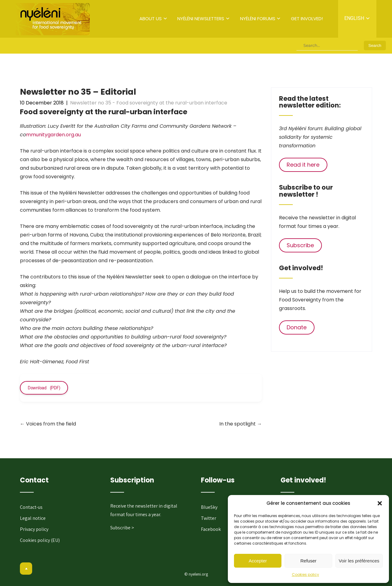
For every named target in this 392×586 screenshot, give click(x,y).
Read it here (303, 165)
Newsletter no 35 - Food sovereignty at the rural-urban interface (149, 103)
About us (151, 19)
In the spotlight (241, 424)
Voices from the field (48, 424)
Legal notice (33, 518)
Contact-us (31, 507)
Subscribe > (122, 528)
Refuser (309, 561)
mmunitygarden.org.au (53, 135)
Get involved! (307, 19)
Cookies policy (305, 575)
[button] (380, 503)
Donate (297, 327)
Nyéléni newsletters (201, 19)
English (354, 18)
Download (37, 388)
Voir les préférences (359, 561)
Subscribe (300, 245)
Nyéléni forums (258, 19)
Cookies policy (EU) (40, 540)
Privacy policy (34, 529)
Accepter (258, 561)
